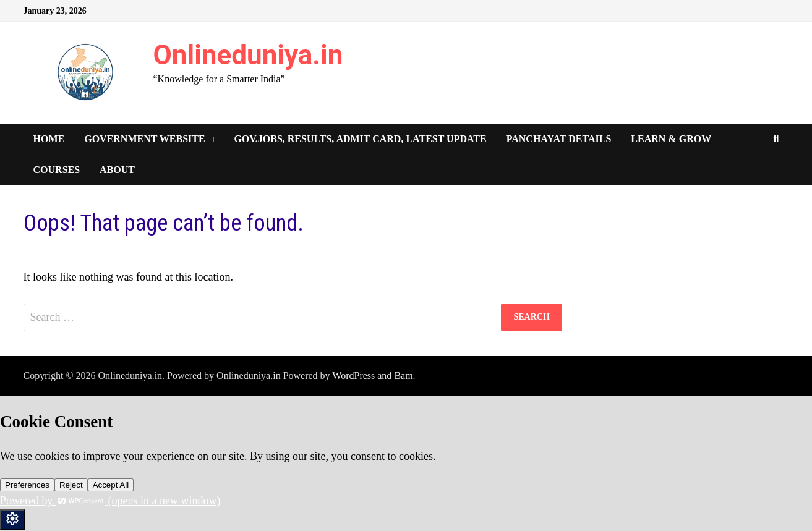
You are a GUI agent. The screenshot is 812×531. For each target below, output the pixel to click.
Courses (57, 170)
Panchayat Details (559, 139)
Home (49, 139)
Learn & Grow (671, 139)
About (117, 170)
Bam (403, 376)
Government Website (144, 139)
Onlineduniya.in (248, 55)
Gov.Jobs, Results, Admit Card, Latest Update (360, 139)
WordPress (353, 376)
